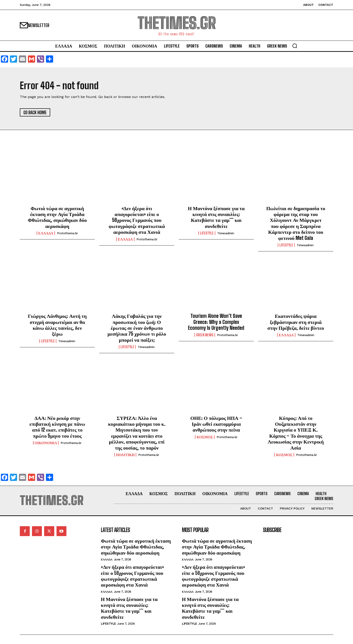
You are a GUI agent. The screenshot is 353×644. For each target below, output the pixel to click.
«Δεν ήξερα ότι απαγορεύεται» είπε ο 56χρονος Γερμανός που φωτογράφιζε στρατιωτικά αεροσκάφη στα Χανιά (137, 220)
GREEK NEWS (205, 335)
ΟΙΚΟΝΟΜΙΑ (46, 443)
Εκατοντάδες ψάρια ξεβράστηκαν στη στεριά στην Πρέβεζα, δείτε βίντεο (296, 322)
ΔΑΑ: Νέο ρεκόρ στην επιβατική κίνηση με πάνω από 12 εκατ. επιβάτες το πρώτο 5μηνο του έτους (57, 427)
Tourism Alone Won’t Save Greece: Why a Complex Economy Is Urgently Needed (216, 322)
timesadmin (226, 233)
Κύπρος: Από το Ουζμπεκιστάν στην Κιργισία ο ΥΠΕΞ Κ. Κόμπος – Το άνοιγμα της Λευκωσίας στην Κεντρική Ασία (296, 433)
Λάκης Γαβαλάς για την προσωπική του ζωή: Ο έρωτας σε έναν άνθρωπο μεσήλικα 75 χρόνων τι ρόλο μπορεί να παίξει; (137, 328)
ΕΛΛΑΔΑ (46, 233)
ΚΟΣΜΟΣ (205, 437)
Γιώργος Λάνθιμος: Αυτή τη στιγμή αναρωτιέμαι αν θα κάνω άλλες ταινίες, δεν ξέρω (57, 325)
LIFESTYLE (207, 233)
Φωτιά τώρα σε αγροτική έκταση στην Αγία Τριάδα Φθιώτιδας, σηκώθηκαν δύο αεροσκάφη (57, 217)
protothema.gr (67, 233)
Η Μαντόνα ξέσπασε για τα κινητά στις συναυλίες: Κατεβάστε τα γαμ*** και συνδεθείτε (216, 217)
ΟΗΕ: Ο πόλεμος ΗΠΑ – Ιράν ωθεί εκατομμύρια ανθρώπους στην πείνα (216, 424)
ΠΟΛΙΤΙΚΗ (125, 455)
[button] (295, 46)
